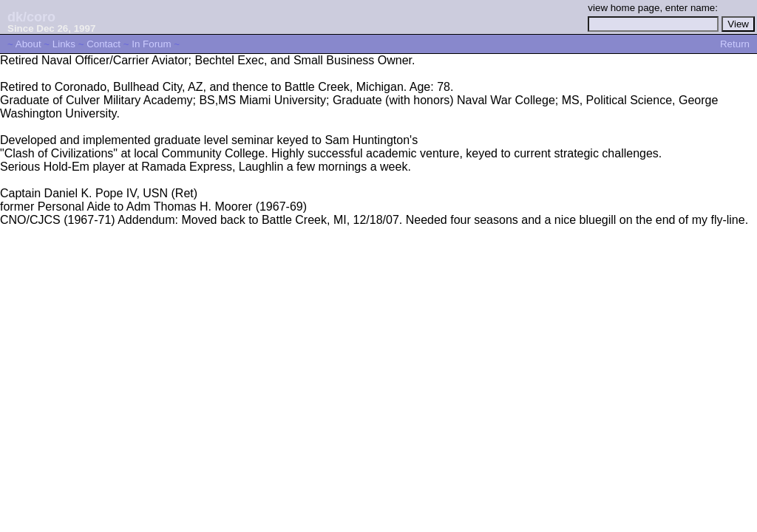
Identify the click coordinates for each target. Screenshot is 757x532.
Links (64, 44)
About (28, 44)
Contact (103, 44)
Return (735, 44)
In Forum (151, 44)
